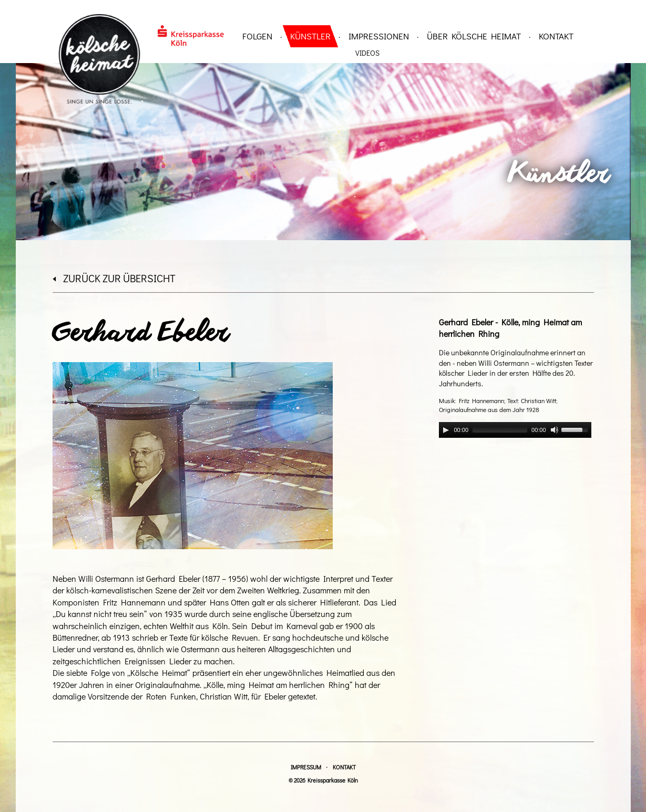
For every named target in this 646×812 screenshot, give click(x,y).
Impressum (306, 767)
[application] (515, 430)
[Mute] (555, 430)
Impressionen (379, 36)
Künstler (310, 36)
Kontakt (556, 36)
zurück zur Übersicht (114, 278)
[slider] (500, 430)
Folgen (257, 36)
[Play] (446, 430)
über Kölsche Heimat (474, 36)
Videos (367, 53)
